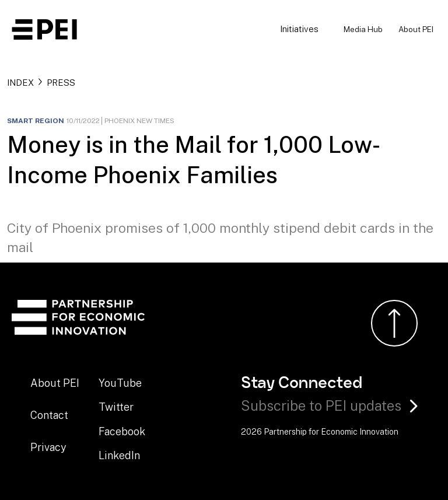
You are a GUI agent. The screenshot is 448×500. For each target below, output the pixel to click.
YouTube (120, 383)
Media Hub (363, 29)
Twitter (116, 407)
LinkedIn (119, 455)
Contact (49, 415)
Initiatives (299, 29)
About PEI (416, 29)
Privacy (48, 447)
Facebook (122, 431)
